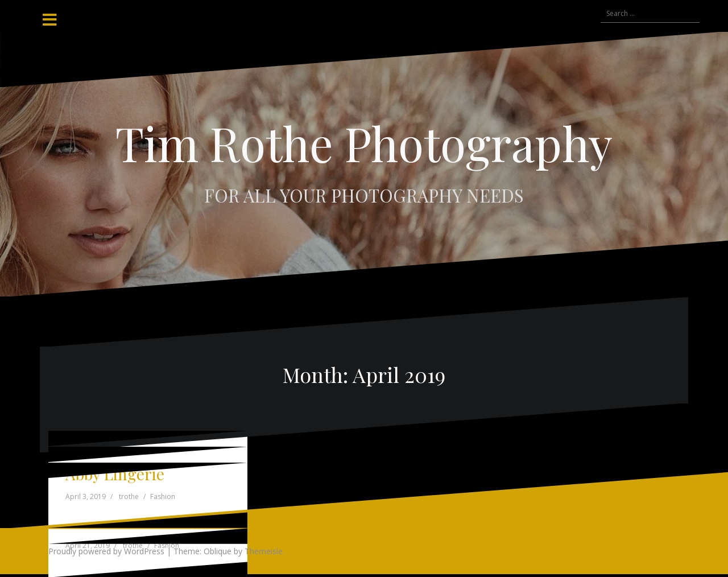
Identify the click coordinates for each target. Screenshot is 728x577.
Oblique (218, 551)
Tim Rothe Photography (364, 143)
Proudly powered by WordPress (106, 551)
